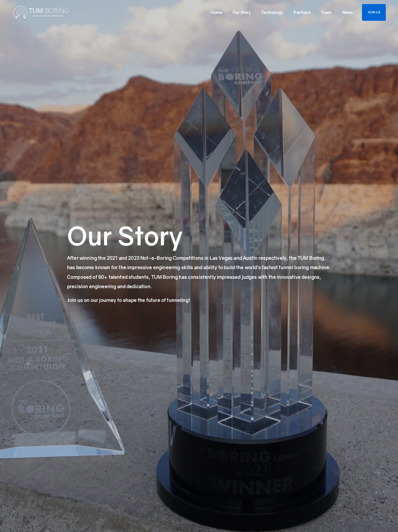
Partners (302, 12)
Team (326, 12)
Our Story (241, 12)
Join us (374, 12)
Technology (272, 12)
